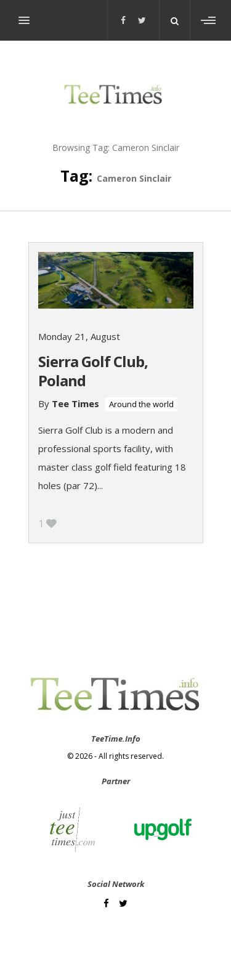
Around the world (141, 404)
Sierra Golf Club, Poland (93, 371)
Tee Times (75, 403)
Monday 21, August (79, 336)
